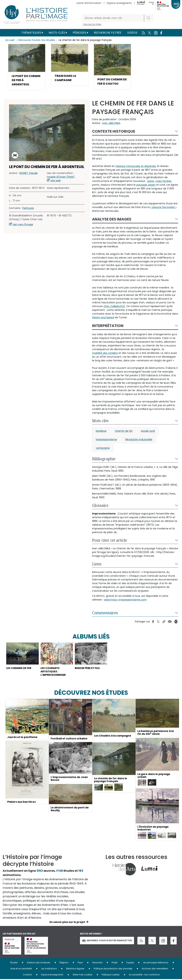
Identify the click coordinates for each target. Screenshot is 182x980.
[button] (27, 67)
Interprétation (108, 326)
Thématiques (31, 33)
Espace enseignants (119, 3)
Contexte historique (114, 132)
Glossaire (100, 506)
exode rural (148, 431)
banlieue (101, 431)
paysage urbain (146, 185)
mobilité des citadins (105, 353)
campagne (103, 448)
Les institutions (49, 969)
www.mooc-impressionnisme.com (125, 600)
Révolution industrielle (139, 440)
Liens (97, 564)
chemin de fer (124, 431)
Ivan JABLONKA (111, 123)
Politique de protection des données (113, 969)
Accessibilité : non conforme (144, 975)
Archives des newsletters (155, 969)
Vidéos (132, 33)
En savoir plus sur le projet (67, 923)
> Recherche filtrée (92, 24)
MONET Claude (29, 173)
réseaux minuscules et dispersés (136, 166)
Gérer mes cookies (82, 975)
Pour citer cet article (110, 541)
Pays (80, 963)
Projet (114, 963)
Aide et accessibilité (21, 969)
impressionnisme (106, 440)
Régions (64, 963)
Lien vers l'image (23, 225)
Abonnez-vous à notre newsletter (107, 941)
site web (56, 181)
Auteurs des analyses (39, 963)
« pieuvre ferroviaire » (163, 208)
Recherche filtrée (108, 33)
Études (14, 963)
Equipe (130, 963)
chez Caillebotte (114, 307)
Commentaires (105, 613)
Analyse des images (112, 220)
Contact (27, 975)
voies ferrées (163, 181)
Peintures (28, 208)
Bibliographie (104, 459)
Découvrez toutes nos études (37, 40)
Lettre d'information (89, 3)
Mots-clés (57, 33)
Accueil (10, 40)
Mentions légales (75, 969)
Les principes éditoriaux (156, 963)
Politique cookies (111, 975)
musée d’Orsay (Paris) (61, 177)
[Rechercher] (113, 18)
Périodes (79, 33)
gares (151, 181)
